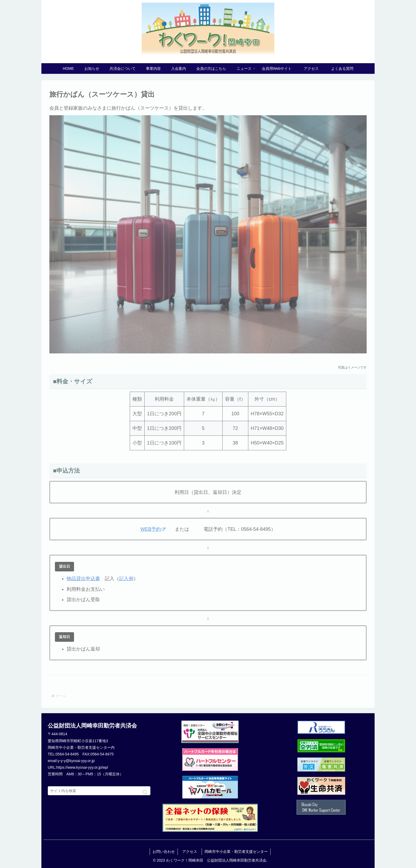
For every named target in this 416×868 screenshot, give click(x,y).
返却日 (64, 637)
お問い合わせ (164, 852)
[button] (145, 792)
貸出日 (64, 566)
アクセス (192, 852)
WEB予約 (153, 529)
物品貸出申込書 (83, 579)
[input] (99, 791)
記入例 (126, 579)
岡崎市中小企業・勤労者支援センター (236, 852)
